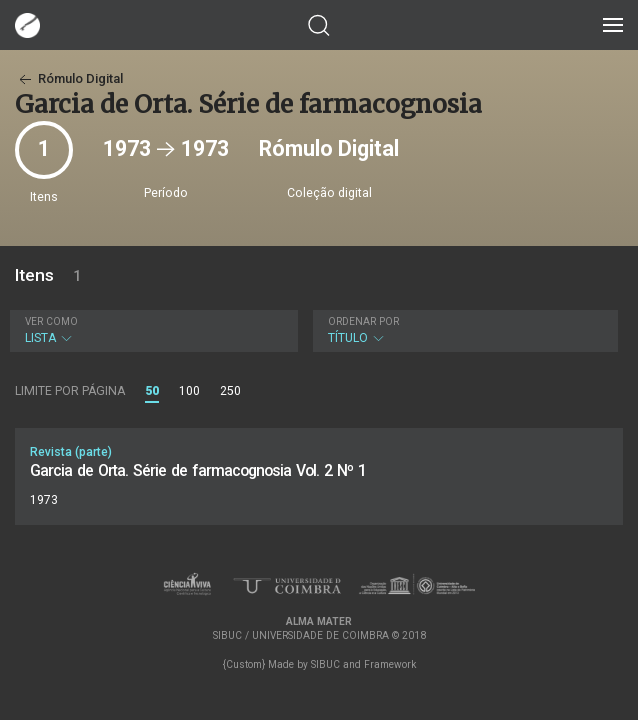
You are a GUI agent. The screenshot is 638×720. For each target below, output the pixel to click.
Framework (390, 664)
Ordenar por (363, 321)
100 (189, 391)
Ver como (51, 321)
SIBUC (325, 664)
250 (230, 391)
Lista (151, 330)
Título (463, 330)
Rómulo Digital (69, 78)
